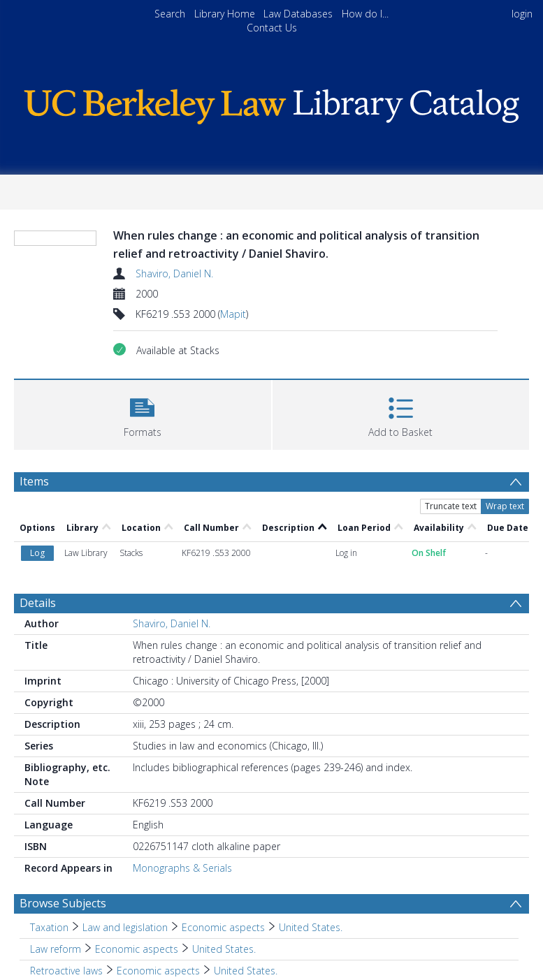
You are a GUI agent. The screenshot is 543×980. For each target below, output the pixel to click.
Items (34, 481)
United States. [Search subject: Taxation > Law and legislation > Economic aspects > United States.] (311, 927)
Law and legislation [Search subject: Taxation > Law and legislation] (125, 927)
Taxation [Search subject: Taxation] (49, 927)
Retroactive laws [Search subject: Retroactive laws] (66, 971)
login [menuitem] (522, 14)
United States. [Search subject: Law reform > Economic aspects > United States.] (224, 949)
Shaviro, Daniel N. (174, 273)
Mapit (233, 314)
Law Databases (298, 14)
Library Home (225, 14)
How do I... (365, 14)
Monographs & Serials (182, 868)
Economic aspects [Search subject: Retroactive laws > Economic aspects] (158, 971)
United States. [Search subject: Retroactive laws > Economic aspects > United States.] (246, 971)
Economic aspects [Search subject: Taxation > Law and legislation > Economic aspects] (223, 927)
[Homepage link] (272, 103)
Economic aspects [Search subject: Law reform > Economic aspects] (137, 949)
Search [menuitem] (170, 14)
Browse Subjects (63, 903)
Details (38, 603)
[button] (143, 413)
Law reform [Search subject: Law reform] (56, 949)
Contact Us (272, 28)
